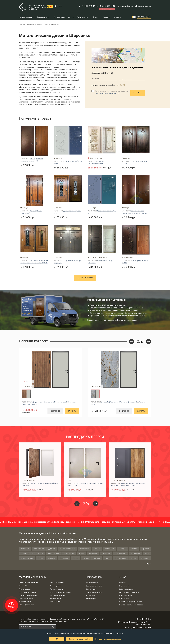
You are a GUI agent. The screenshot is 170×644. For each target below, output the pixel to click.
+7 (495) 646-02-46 (89, 6)
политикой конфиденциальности (108, 93)
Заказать (138, 93)
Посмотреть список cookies (79, 639)
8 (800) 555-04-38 (108, 6)
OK (57, 639)
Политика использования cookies (108, 639)
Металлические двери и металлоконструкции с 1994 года (38, 7)
